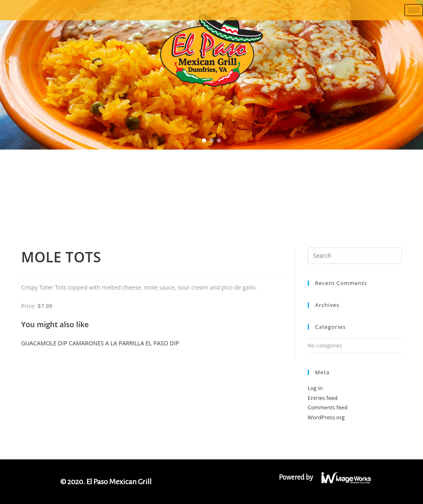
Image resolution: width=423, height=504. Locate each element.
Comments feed (328, 407)
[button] (9, 62)
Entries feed (323, 398)
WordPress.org (326, 417)
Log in (315, 388)
